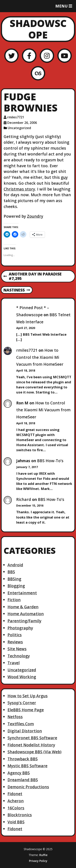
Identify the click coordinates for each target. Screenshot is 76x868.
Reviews (15, 642)
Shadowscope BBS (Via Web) (34, 752)
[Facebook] (29, 56)
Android (15, 565)
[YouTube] (65, 56)
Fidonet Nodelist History (31, 745)
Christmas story (19, 189)
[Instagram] (47, 56)
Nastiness (17, 290)
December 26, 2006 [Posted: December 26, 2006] (22, 123)
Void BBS (16, 822)
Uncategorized (19, 128)
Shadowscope (38, 29)
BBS (11, 572)
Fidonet (15, 794)
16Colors (16, 808)
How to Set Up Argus (28, 696)
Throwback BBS (23, 759)
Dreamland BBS (23, 780)
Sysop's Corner (22, 703)
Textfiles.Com (21, 724)
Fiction (14, 600)
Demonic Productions (28, 787)
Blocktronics (20, 815)
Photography (20, 628)
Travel (14, 663)
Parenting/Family (24, 621)
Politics (15, 635)
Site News (17, 649)
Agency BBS (19, 773)
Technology (19, 656)
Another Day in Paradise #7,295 (33, 276)
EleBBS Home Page (26, 710)
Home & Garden (23, 607)
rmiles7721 (27, 350)
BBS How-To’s (50, 461)
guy (64, 177)
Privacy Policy (38, 861)
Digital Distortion (25, 731)
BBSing (14, 579)
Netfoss (15, 717)
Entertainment (22, 593)
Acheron (16, 801)
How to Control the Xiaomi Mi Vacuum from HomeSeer (40, 357)
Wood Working (22, 677)
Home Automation (26, 614)
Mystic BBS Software (27, 766)
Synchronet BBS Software (32, 738)
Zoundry (35, 216)
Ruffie (43, 855)
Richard (24, 499)
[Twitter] (11, 56)
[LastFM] (38, 73)
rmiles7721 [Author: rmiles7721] (16, 117)
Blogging (16, 586)
